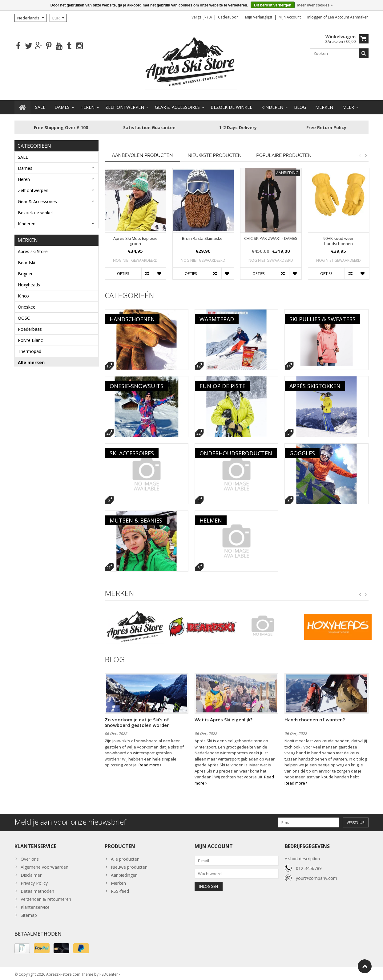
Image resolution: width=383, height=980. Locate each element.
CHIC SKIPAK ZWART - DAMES (271, 236)
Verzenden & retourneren (46, 896)
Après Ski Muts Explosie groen (135, 238)
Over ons (30, 856)
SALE (40, 104)
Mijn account (290, 17)
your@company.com (316, 875)
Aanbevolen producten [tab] (143, 153)
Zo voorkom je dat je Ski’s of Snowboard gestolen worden (137, 720)
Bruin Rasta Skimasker (203, 236)
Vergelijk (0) (202, 17)
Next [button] (366, 153)
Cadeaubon (228, 17)
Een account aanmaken (348, 17)
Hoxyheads (29, 283)
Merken (324, 104)
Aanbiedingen (124, 872)
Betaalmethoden (37, 888)
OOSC (24, 316)
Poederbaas (30, 328)
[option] (135, 224)
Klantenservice (35, 904)
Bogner (25, 272)
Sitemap (29, 912)
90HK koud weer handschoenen (339, 238)
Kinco (23, 294)
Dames (62, 104)
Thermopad (30, 350)
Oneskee (27, 305)
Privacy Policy (34, 880)
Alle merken (31, 361)
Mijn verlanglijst (259, 17)
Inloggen (315, 17)
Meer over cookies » (315, 5)
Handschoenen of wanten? (315, 717)
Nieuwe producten (129, 864)
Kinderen (272, 104)
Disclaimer (31, 872)
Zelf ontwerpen (125, 104)
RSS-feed (120, 888)
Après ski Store (33, 250)
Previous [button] (360, 153)
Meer (348, 104)
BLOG (300, 104)
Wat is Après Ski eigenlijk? (224, 717)
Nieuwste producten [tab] (214, 153)
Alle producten (125, 856)
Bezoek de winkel (231, 104)
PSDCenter (109, 972)
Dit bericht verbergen (273, 5)
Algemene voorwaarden (44, 864)
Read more (150, 762)
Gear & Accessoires (177, 104)
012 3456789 (309, 865)
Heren (87, 104)
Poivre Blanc (30, 339)
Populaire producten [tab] (284, 153)
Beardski (26, 261)
